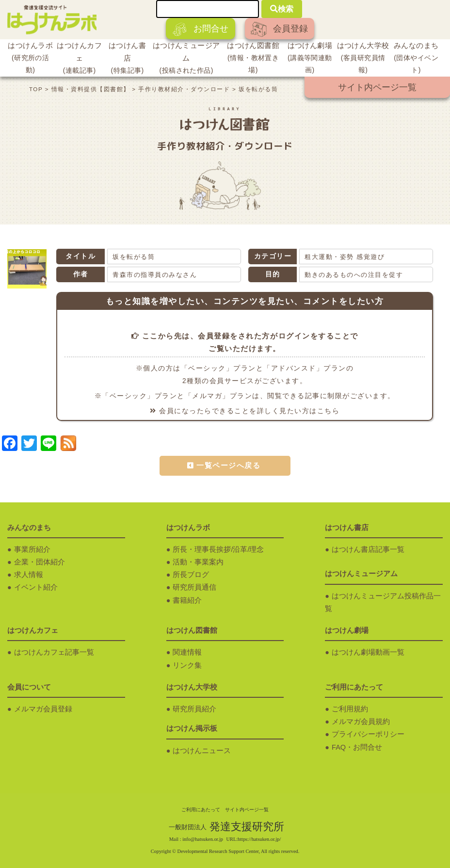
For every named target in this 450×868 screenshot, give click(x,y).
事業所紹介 (32, 549)
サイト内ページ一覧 (377, 87)
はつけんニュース (202, 751)
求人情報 (29, 575)
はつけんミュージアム (186, 59)
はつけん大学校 (363, 59)
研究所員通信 (194, 587)
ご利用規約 (350, 709)
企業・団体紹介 (40, 562)
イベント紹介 (36, 587)
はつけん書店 (127, 59)
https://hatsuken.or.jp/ (259, 839)
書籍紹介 (187, 600)
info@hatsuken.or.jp (203, 839)
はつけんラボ (30, 59)
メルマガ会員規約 (361, 722)
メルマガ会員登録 (43, 709)
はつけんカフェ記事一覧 (54, 652)
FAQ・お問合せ (357, 747)
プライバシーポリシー (368, 734)
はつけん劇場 (310, 59)
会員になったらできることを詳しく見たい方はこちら (245, 411)
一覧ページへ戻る (228, 466)
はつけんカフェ (79, 59)
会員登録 (279, 29)
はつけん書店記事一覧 (368, 549)
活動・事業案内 (198, 562)
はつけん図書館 (253, 59)
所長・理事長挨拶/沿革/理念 (218, 549)
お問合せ (201, 29)
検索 (282, 9)
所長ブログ (191, 575)
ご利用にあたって (201, 810)
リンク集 (187, 665)
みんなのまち (416, 59)
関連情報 (187, 652)
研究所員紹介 (194, 709)
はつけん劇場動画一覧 (368, 652)
